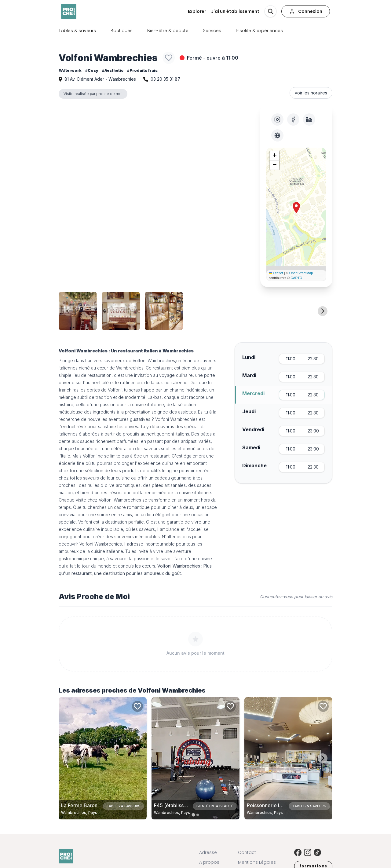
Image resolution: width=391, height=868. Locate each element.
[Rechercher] (270, 11)
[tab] (193, 815)
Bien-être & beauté (168, 31)
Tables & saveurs (77, 31)
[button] (296, 208)
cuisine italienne (107, 551)
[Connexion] (306, 11)
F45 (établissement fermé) (185, 805)
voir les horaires (311, 93)
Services (212, 31)
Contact (247, 852)
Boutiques (122, 31)
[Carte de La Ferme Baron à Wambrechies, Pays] (103, 758)
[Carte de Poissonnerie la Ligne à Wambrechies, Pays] (288, 758)
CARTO (296, 278)
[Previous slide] (68, 311)
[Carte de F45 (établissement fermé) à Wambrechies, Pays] (195, 758)
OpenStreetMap (301, 273)
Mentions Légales (257, 862)
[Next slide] (323, 311)
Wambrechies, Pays (79, 813)
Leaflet (276, 273)
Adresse (208, 852)
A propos (209, 862)
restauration (100, 375)
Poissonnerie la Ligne (271, 805)
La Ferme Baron (79, 805)
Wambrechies (161, 360)
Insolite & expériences (259, 31)
